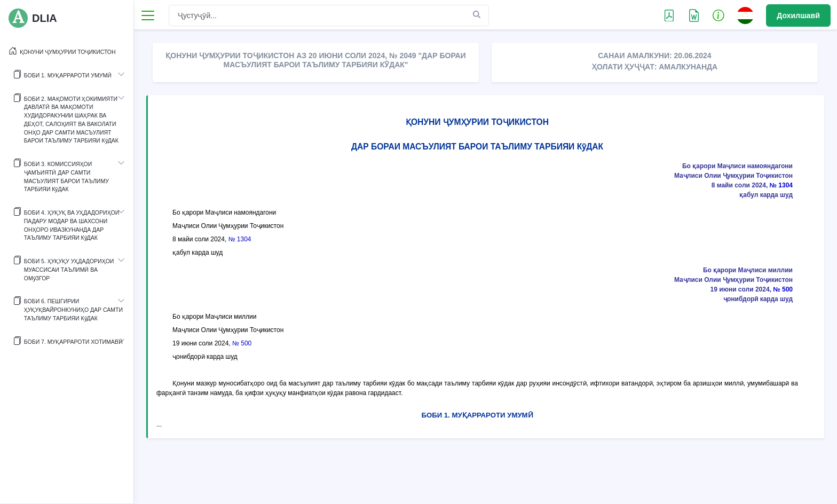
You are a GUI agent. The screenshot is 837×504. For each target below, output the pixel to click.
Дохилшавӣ (798, 15)
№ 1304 (781, 185)
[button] (718, 15)
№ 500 (783, 289)
